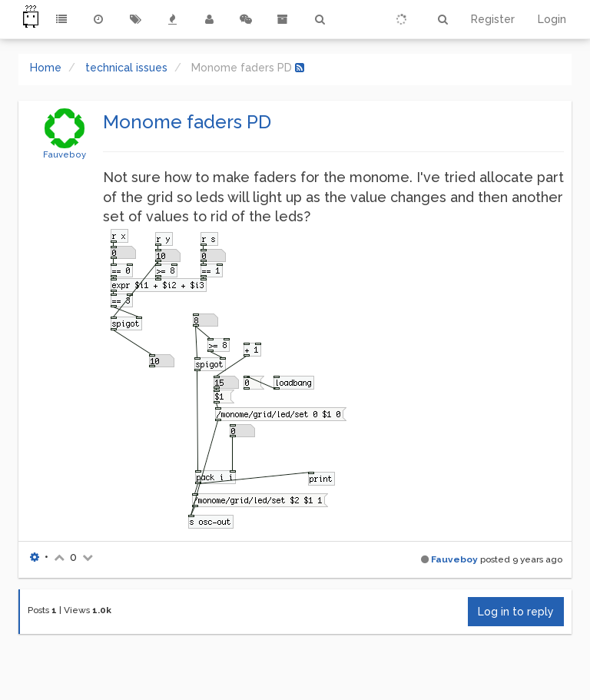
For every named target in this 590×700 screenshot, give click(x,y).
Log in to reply (516, 612)
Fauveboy (65, 154)
